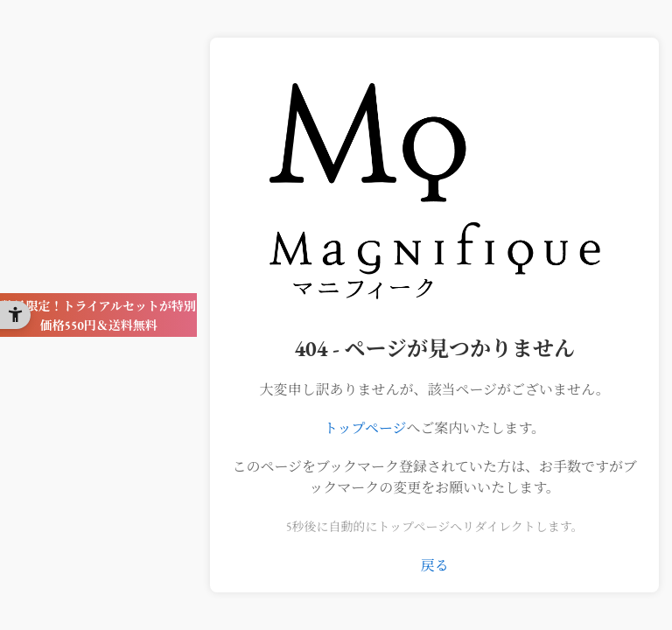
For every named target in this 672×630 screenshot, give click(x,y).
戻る (435, 566)
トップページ (365, 428)
